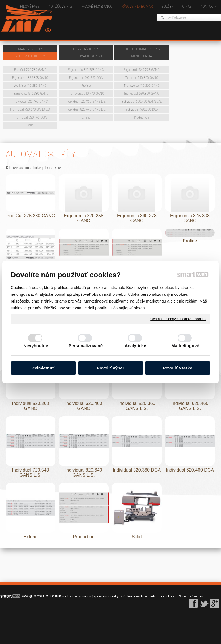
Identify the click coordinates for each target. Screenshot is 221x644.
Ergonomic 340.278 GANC (137, 218)
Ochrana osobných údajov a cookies (178, 319)
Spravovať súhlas (191, 596)
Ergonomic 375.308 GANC (190, 218)
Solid (137, 537)
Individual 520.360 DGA (137, 470)
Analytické (135, 346)
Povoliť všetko (178, 368)
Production (84, 537)
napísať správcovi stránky (100, 596)
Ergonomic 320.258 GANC (84, 218)
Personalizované (86, 346)
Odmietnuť (43, 368)
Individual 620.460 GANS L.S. (191, 406)
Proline (190, 241)
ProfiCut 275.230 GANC (31, 216)
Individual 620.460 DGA (190, 470)
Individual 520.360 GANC (31, 406)
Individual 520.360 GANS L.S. (137, 406)
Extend (31, 537)
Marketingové (185, 346)
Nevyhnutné (36, 346)
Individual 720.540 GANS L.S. (31, 473)
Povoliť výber (110, 368)
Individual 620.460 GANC (84, 406)
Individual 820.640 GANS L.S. (84, 473)
